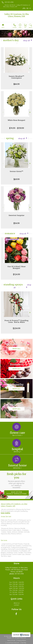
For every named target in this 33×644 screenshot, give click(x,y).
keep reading (5, 513)
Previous (3, 68)
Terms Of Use (11, 640)
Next (30, 68)
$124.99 (16, 274)
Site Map (24, 643)
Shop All (27, 41)
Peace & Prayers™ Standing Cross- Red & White (17, 321)
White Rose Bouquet (16, 120)
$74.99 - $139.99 (17, 128)
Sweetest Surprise (17, 215)
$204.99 (17, 328)
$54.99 (16, 223)
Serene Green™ (17, 171)
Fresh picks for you (17, 480)
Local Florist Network (13, 643)
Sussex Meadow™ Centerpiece (16, 77)
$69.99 (17, 179)
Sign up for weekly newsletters (16, 493)
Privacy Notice (22, 640)
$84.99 (16, 84)
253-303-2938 (9, 2)
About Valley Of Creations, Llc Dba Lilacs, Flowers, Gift (14, 505)
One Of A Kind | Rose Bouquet (17, 267)
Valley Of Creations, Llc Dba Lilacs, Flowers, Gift (17, 15)
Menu (3, 27)
